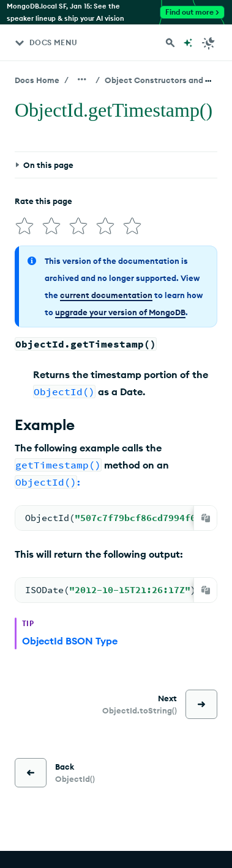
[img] (24, 226)
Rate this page (43, 201)
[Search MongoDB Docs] (170, 43)
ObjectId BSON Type (70, 641)
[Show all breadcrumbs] (82, 79)
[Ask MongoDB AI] (188, 43)
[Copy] (206, 518)
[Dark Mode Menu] (209, 43)
